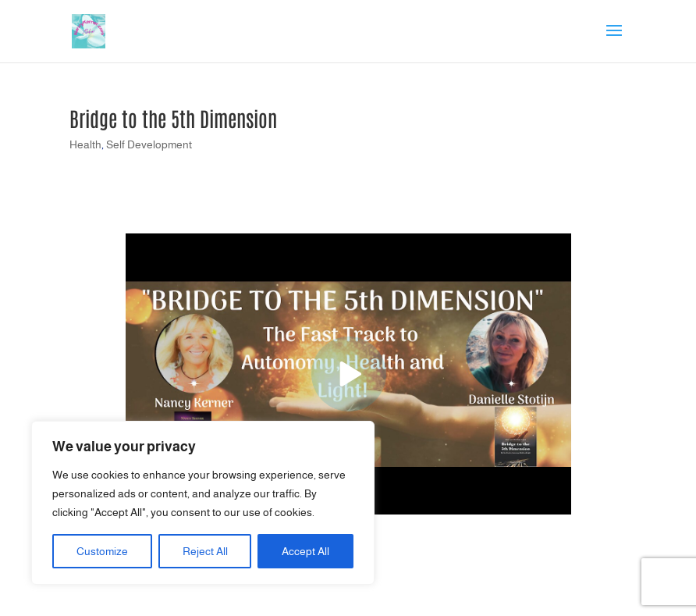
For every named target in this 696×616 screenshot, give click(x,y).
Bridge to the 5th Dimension (173, 118)
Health (85, 144)
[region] (203, 503)
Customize (102, 551)
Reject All (205, 551)
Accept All (305, 551)
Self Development (149, 144)
